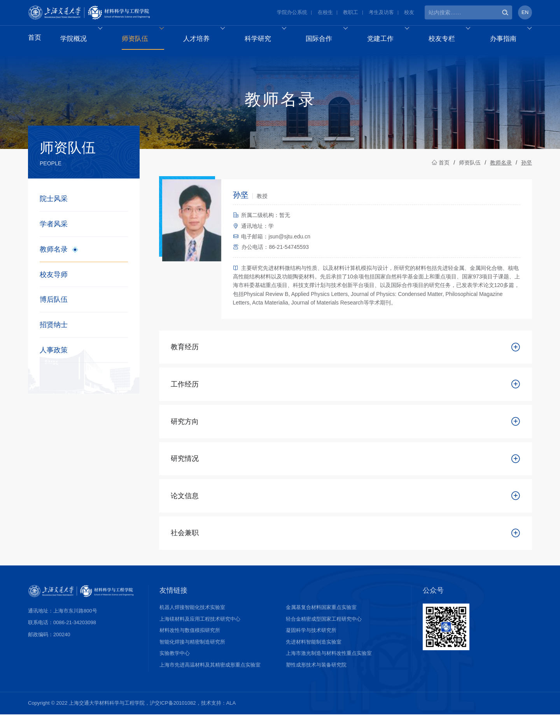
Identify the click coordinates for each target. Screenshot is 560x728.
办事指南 (515, 39)
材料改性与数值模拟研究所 (190, 644)
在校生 (325, 13)
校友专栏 (454, 39)
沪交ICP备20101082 (173, 717)
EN (525, 13)
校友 (409, 13)
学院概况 (86, 39)
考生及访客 (381, 13)
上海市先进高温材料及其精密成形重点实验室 (210, 678)
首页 (35, 39)
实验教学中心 (175, 667)
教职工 (351, 13)
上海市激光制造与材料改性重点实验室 (329, 667)
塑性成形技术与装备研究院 (316, 678)
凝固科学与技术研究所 (311, 644)
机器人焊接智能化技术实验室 (192, 621)
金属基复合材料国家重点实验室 (321, 621)
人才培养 (209, 39)
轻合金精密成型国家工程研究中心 (324, 633)
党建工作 (392, 39)
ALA (231, 717)
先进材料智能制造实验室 (314, 655)
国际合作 (331, 39)
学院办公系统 (292, 13)
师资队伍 (147, 39)
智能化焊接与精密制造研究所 (192, 655)
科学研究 (270, 39)
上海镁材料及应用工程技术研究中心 (200, 633)
